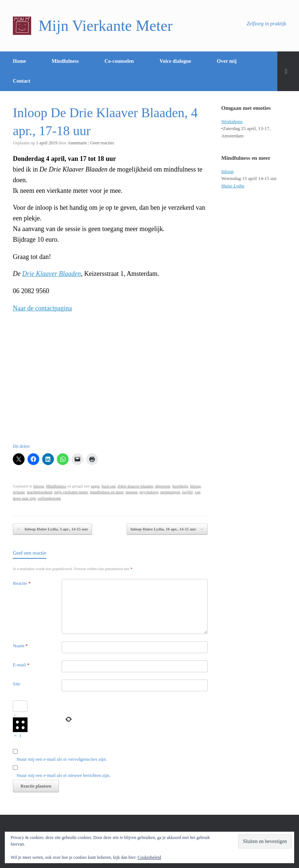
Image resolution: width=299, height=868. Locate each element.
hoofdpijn (180, 486)
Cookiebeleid (149, 857)
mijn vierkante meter (71, 492)
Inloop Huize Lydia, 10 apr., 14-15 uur (167, 529)
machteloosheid (39, 492)
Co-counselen (119, 61)
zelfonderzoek (49, 498)
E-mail (21, 665)
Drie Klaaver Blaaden (52, 274)
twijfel (187, 492)
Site (17, 684)
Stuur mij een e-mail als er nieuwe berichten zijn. (63, 775)
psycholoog (149, 492)
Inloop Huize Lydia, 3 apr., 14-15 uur (52, 529)
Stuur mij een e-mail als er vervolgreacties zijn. (62, 759)
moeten (132, 492)
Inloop (39, 486)
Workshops (232, 121)
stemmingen (170, 492)
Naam (20, 646)
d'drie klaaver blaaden (135, 486)
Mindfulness (65, 61)
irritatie (19, 492)
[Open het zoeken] (288, 71)
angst (95, 486)
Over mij (227, 61)
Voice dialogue (175, 61)
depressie (163, 486)
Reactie (22, 583)
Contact (21, 81)
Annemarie (77, 143)
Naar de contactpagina (42, 308)
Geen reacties (102, 143)
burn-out (109, 486)
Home (19, 61)
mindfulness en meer (107, 492)
